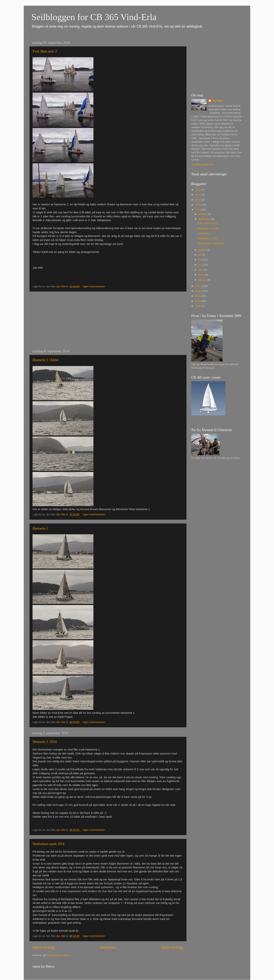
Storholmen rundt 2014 (48, 844)
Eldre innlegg (172, 947)
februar (203, 280)
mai (201, 265)
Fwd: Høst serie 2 (45, 51)
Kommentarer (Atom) (59, 955)
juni (201, 260)
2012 (198, 291)
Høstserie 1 (40, 528)
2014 (198, 210)
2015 (198, 205)
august (202, 250)
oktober (203, 214)
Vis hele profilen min (203, 165)
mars (202, 275)
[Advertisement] (108, 320)
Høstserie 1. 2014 (45, 742)
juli (200, 255)
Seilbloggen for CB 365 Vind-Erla (94, 17)
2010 (198, 301)
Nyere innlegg (43, 947)
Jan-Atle (217, 101)
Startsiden (108, 947)
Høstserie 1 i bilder (46, 360)
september (205, 219)
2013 (198, 286)
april (201, 270)
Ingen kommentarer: (94, 286)
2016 (198, 200)
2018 (198, 190)
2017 (198, 195)
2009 (198, 306)
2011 (198, 296)
